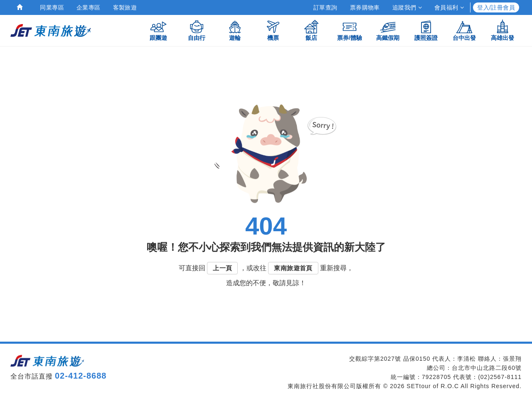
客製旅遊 (125, 7)
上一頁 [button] (222, 268)
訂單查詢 (325, 7)
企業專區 (89, 7)
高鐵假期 (388, 30)
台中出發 (464, 30)
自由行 (197, 30)
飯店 (311, 30)
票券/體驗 (350, 30)
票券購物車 (365, 7)
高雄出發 (502, 30)
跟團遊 (158, 30)
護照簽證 (426, 30)
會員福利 (449, 7)
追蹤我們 (407, 7)
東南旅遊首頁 (293, 268)
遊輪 (235, 30)
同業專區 (52, 7)
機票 (273, 30)
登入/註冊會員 (496, 7)
